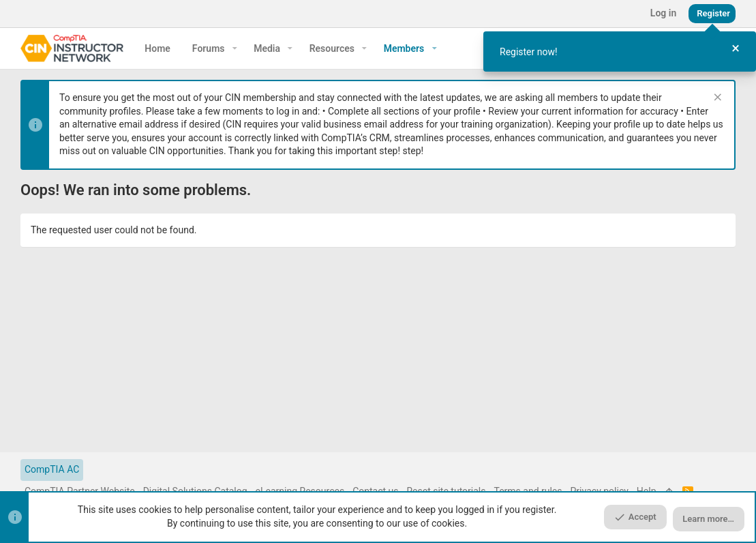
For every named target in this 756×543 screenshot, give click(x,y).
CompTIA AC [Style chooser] (52, 469)
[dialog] (620, 52)
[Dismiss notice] (716, 99)
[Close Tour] (736, 49)
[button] (235, 48)
